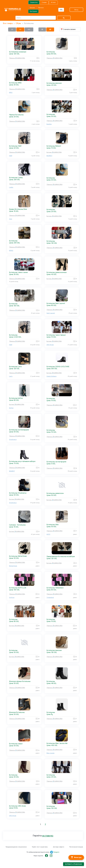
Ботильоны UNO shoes (18, 806)
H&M (11, 156)
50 (20, 29)
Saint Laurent (51, 313)
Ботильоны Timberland (55, 588)
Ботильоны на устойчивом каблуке (22, 461)
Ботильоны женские (54, 83)
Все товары (8, 23)
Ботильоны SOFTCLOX (18, 588)
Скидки (44, 2)
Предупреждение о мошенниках (16, 847)
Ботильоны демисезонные (57, 272)
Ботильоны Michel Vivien (18, 556)
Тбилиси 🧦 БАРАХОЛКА (17, 58)
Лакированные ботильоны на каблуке (61, 557)
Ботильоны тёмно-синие (18, 272)
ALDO (48, 534)
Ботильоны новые (16, 744)
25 (12, 29)
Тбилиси (41, 8)
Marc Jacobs (50, 753)
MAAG (11, 251)
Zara (11, 219)
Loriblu (11, 187)
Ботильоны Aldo (53, 525)
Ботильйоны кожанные (18, 52)
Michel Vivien (13, 566)
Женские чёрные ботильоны (20, 681)
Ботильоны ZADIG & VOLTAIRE (58, 367)
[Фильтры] (76, 857)
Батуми (32, 8)
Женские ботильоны (17, 712)
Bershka (49, 124)
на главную (48, 836)
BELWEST (49, 156)
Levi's (11, 376)
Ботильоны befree (16, 398)
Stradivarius (13, 440)
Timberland (50, 598)
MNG (11, 93)
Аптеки (53, 2)
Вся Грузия (33, 11)
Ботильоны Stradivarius (18, 493)
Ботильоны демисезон (55, 493)
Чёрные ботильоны (16, 115)
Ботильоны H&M (15, 146)
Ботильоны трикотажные (56, 335)
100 (29, 29)
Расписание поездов (76, 847)
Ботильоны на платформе (19, 430)
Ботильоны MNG (15, 83)
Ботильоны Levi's (15, 367)
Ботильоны (51, 52)
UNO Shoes (50, 345)
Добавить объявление (74, 864)
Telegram (56, 852)
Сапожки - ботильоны (17, 525)
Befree (11, 408)
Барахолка (34, 2)
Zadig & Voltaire (51, 376)
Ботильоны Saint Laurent (56, 303)
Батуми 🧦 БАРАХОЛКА (54, 152)
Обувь (18, 23)
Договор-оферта (59, 847)
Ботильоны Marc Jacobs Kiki (57, 743)
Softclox (12, 598)
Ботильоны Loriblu (16, 178)
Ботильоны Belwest (54, 146)
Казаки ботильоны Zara (18, 209)
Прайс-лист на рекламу (40, 847)
